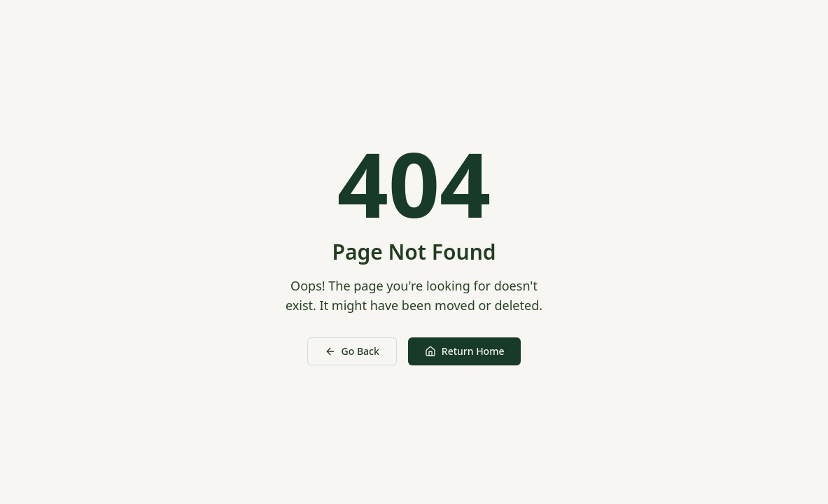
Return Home (465, 351)
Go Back (352, 351)
